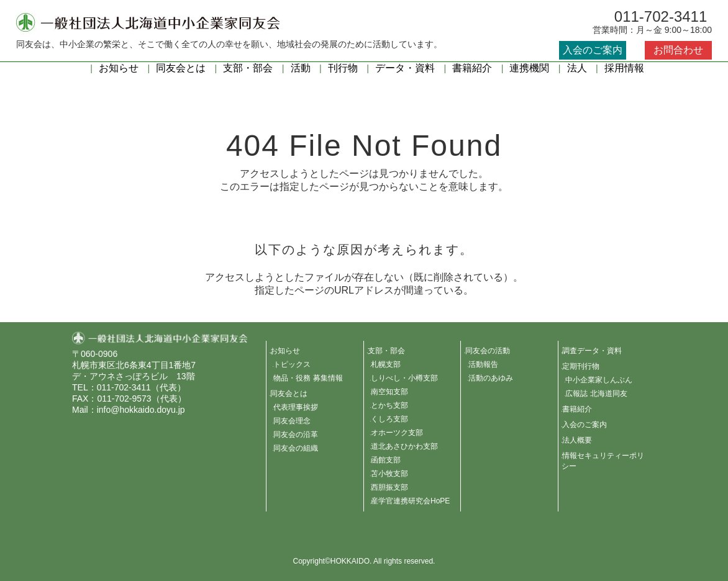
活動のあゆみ (491, 378)
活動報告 (483, 364)
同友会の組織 (296, 448)
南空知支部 (389, 392)
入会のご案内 (593, 50)
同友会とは (181, 68)
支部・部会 (248, 68)
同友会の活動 (488, 351)
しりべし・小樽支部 (404, 378)
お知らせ (119, 68)
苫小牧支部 (389, 474)
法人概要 (577, 440)
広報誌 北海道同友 (596, 394)
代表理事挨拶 (296, 407)
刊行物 (343, 68)
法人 (577, 68)
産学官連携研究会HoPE (410, 501)
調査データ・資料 (592, 351)
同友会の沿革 (296, 435)
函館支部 (386, 460)
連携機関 (529, 68)
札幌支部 (386, 364)
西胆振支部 (389, 487)
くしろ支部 (389, 419)
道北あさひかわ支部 (404, 446)
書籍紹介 (472, 68)
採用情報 (624, 68)
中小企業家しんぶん (599, 380)
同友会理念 (292, 421)
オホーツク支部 (397, 433)
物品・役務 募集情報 (308, 378)
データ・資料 (405, 68)
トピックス (292, 364)
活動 (301, 68)
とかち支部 (389, 405)
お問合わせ (678, 50)
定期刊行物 (581, 366)
